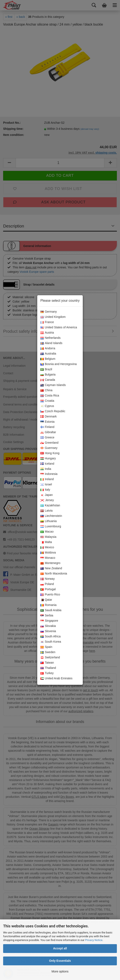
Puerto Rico (50, 595)
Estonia (47, 422)
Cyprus (47, 406)
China (46, 390)
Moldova (48, 553)
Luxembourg (51, 526)
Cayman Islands (53, 385)
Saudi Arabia (51, 610)
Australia (48, 354)
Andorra (48, 348)
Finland (47, 427)
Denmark (49, 417)
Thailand (48, 668)
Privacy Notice (94, 940)
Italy (45, 490)
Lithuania (49, 521)
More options (60, 971)
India (46, 469)
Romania (48, 605)
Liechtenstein (51, 516)
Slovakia (48, 626)
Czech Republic (53, 411)
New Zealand (51, 568)
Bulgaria (48, 375)
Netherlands (50, 338)
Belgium (48, 359)
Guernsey (49, 448)
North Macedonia (54, 574)
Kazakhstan (50, 506)
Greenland (49, 443)
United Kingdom (53, 317)
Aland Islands (51, 343)
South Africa (50, 637)
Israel (46, 485)
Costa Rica (50, 396)
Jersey (47, 500)
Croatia (47, 401)
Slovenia (48, 631)
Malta (46, 542)
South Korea (51, 642)
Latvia (46, 511)
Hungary (48, 459)
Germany (49, 312)
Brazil (46, 369)
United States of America (59, 328)
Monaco (48, 558)
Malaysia (48, 537)
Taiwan (47, 663)
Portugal (48, 589)
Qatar (46, 600)
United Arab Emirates (56, 678)
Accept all (60, 948)
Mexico (47, 547)
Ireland (47, 479)
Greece (47, 438)
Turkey (47, 673)
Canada (48, 380)
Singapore (49, 621)
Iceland (47, 464)
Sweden (48, 652)
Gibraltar (48, 432)
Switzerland (50, 658)
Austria (47, 333)
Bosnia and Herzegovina (59, 364)
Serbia (47, 616)
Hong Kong (50, 453)
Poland (47, 584)
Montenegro (50, 563)
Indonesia (49, 474)
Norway (47, 579)
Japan (47, 495)
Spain (46, 647)
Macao (47, 532)
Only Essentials (60, 961)
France (47, 322)
